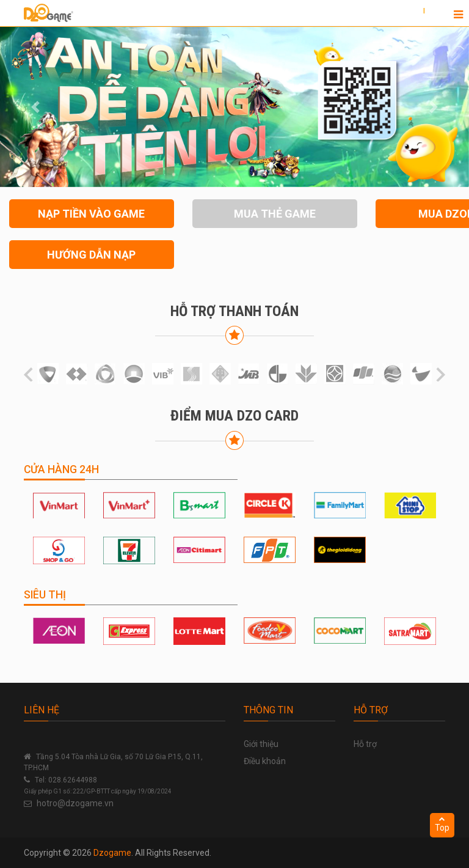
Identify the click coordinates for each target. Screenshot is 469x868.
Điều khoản (265, 761)
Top (442, 824)
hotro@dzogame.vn (75, 803)
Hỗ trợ (365, 744)
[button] (35, 107)
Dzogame (112, 853)
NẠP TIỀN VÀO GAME (91, 214)
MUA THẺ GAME (275, 214)
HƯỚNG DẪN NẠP (91, 255)
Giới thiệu (261, 744)
